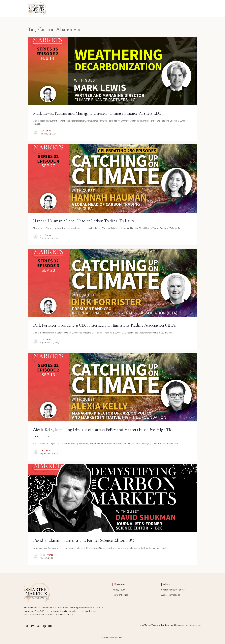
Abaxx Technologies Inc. (190, 625)
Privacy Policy (119, 590)
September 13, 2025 (49, 453)
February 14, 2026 (48, 134)
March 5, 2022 (46, 558)
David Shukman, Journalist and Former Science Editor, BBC (83, 540)
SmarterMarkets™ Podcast (173, 590)
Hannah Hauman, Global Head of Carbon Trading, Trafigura (84, 221)
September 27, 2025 (49, 238)
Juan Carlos (45, 131)
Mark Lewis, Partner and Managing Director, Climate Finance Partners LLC (97, 113)
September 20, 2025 (49, 343)
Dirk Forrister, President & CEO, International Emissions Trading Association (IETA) (105, 325)
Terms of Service (120, 595)
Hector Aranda (47, 555)
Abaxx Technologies (171, 595)
